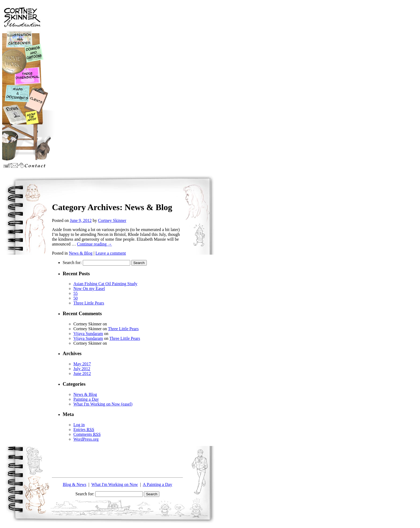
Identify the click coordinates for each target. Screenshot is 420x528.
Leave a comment (111, 253)
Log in (79, 425)
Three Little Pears (89, 303)
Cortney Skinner (112, 220)
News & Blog (81, 253)
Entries (84, 430)
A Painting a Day (157, 484)
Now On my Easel (89, 289)
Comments (87, 434)
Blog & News (74, 484)
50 (76, 298)
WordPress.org (86, 439)
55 (76, 293)
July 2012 (82, 369)
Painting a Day (86, 399)
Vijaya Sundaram (88, 334)
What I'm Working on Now (115, 484)
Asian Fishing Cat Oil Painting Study (105, 284)
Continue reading (94, 244)
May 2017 (82, 364)
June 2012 (82, 373)
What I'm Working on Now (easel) (103, 404)
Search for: (72, 263)
